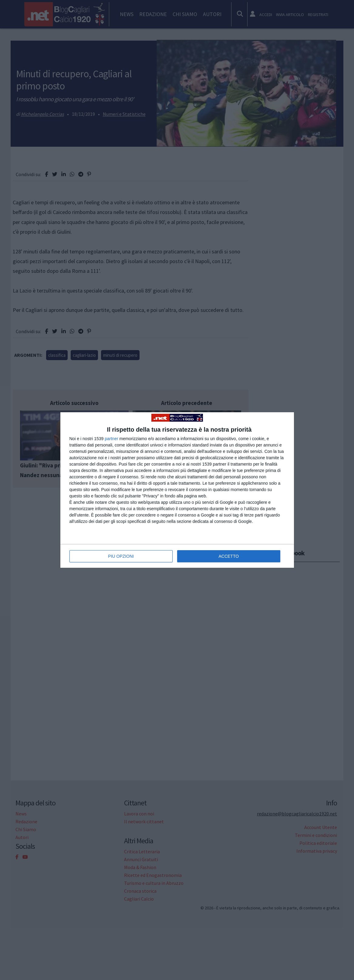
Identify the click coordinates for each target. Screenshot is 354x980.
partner (111, 439)
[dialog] (177, 490)
